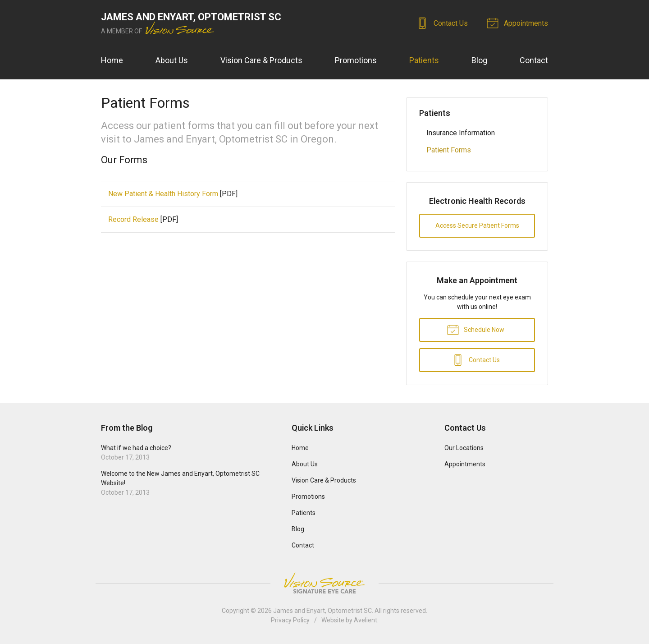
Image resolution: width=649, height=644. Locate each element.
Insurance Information (461, 133)
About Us (172, 60)
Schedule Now (475, 329)
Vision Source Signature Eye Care (324, 583)
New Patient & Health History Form (163, 194)
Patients (424, 60)
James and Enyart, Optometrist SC (322, 611)
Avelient (366, 620)
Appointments (519, 23)
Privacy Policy (290, 620)
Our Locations (464, 448)
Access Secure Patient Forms (477, 225)
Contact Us (443, 23)
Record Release (133, 219)
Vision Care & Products (261, 60)
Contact (534, 60)
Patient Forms (449, 150)
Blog (479, 60)
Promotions (356, 60)
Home (112, 60)
